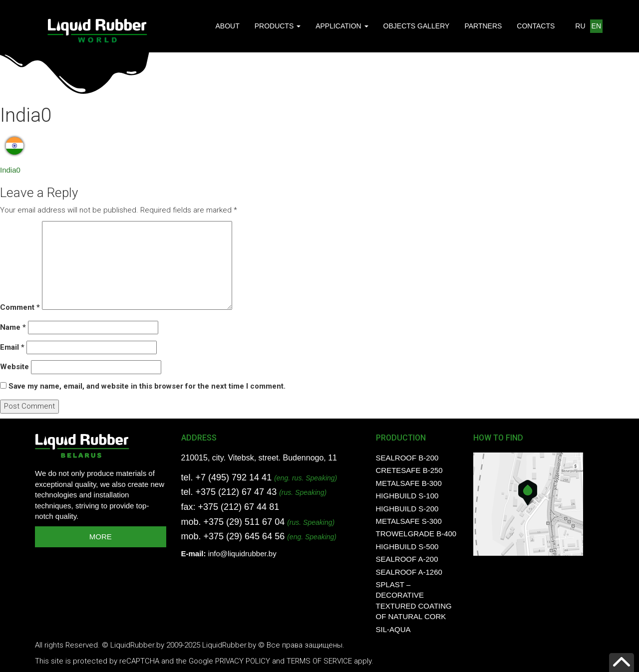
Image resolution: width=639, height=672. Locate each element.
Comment (20, 307)
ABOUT (227, 26)
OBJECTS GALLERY (417, 26)
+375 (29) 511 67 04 (244, 522)
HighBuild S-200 (407, 509)
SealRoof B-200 (407, 458)
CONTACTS (536, 26)
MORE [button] (101, 537)
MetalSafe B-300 (409, 483)
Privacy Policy (243, 661)
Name (13, 327)
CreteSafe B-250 (409, 470)
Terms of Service (319, 661)
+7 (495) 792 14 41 (234, 477)
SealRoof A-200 (407, 559)
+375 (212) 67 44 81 (239, 507)
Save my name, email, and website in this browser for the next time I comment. (147, 386)
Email (12, 347)
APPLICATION (342, 26)
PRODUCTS (278, 26)
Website (14, 367)
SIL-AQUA (393, 629)
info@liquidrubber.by (242, 554)
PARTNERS (483, 26)
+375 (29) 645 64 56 (244, 536)
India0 (10, 170)
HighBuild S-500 (407, 547)
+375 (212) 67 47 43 (236, 492)
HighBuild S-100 (407, 496)
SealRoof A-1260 (409, 572)
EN (596, 26)
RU (580, 26)
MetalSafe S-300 (409, 521)
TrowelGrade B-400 (416, 534)
